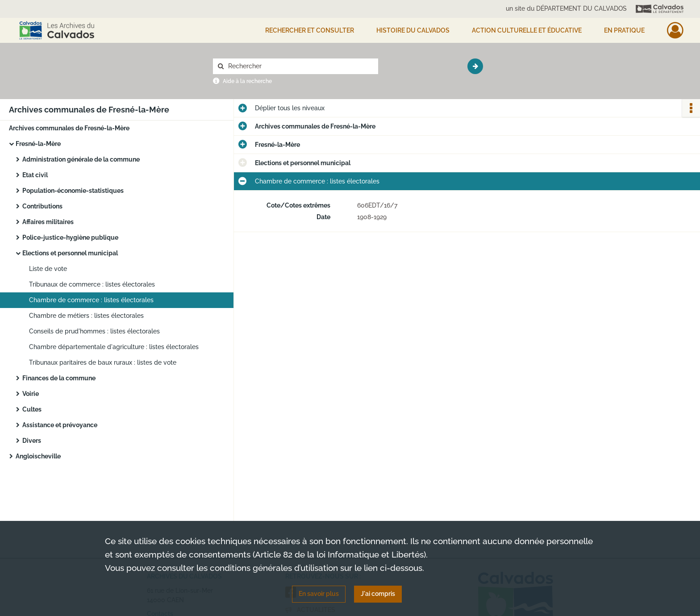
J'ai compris (378, 594)
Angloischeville (38, 456)
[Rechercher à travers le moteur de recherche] (300, 66)
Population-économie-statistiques (73, 191)
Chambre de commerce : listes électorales (91, 300)
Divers (32, 441)
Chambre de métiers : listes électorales (86, 316)
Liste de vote (48, 269)
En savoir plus (319, 594)
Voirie (31, 394)
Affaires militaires (48, 222)
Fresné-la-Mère (38, 144)
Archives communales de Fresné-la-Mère (69, 128)
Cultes (32, 409)
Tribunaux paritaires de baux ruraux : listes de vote (103, 362)
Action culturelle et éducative (527, 30)
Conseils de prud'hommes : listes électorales (94, 331)
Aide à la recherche (247, 81)
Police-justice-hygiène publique (70, 237)
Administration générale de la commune (81, 159)
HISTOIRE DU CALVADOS (413, 30)
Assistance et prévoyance (60, 425)
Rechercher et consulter (310, 30)
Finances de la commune (59, 378)
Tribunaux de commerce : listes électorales (92, 284)
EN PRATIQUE (624, 30)
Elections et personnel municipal (70, 253)
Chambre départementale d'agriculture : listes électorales (114, 347)
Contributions (42, 206)
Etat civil (35, 175)
